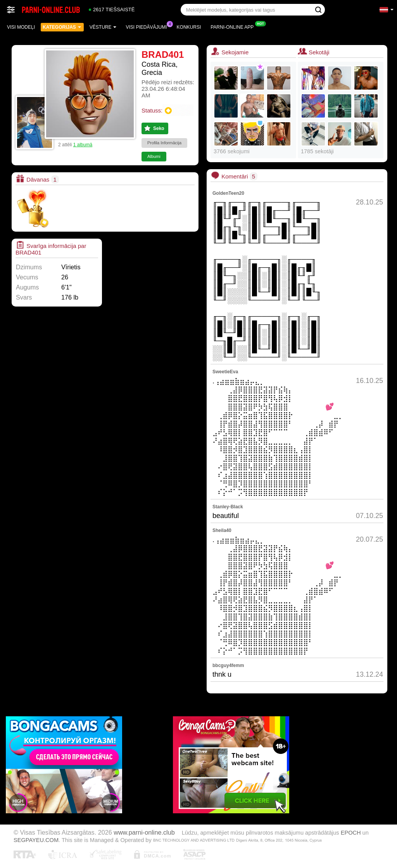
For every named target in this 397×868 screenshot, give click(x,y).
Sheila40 (222, 530)
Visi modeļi (21, 27)
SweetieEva (225, 372)
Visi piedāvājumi (148, 26)
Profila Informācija (164, 143)
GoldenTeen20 (228, 193)
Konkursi (189, 27)
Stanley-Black (228, 507)
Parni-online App (234, 26)
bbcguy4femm (228, 665)
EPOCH (351, 833)
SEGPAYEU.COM (36, 840)
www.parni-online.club (144, 832)
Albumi (154, 156)
